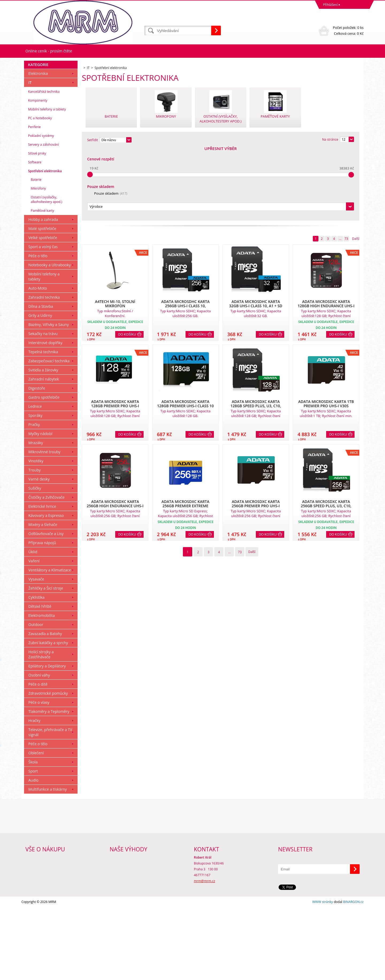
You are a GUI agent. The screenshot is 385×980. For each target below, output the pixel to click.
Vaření (34, 634)
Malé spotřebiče (42, 301)
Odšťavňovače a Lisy (46, 606)
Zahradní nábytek (44, 452)
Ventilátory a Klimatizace (50, 643)
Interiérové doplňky (45, 415)
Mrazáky (36, 515)
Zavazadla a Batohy (45, 706)
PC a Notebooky (40, 191)
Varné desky (39, 552)
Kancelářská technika (44, 164)
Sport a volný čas (43, 319)
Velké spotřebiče (43, 310)
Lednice (35, 479)
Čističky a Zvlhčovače (46, 570)
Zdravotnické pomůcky (48, 766)
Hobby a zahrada (43, 292)
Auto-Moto (38, 361)
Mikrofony (38, 261)
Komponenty (38, 173)
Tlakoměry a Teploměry (49, 784)
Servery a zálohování (43, 217)
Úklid (33, 624)
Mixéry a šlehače (43, 597)
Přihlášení (330, 5)
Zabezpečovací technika (49, 434)
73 (346, 166)
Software (35, 235)
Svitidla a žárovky (43, 443)
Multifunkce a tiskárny (48, 862)
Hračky (34, 793)
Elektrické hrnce (42, 579)
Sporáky (35, 488)
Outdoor (36, 697)
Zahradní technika (44, 370)
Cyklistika (36, 670)
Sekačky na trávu (43, 406)
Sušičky (35, 561)
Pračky (34, 497)
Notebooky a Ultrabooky (50, 338)
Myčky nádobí (40, 506)
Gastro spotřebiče (44, 470)
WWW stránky (323, 975)
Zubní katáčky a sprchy (48, 715)
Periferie (34, 200)
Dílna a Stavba (41, 379)
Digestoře (37, 461)
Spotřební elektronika (45, 244)
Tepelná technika (43, 424)
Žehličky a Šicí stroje (46, 661)
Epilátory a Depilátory (47, 739)
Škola (33, 835)
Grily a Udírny (40, 388)
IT (30, 155)
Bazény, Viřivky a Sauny (49, 397)
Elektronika (38, 146)
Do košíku (127, 262)
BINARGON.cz (353, 975)
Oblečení (36, 826)
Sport (33, 844)
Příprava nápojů (42, 615)
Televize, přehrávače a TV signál (50, 805)
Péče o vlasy (39, 775)
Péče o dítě (38, 757)
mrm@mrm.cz (205, 954)
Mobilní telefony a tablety (47, 182)
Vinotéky (36, 534)
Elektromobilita (42, 688)
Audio (33, 853)
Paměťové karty (42, 283)
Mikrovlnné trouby (44, 524)
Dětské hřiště (40, 679)
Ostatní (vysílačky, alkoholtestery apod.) (47, 272)
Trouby (34, 543)
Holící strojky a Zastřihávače (41, 727)
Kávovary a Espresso (46, 588)
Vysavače (36, 652)
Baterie (36, 252)
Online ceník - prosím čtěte (49, 51)
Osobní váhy (39, 748)
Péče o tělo (38, 328)
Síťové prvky (37, 226)
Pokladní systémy (41, 208)
